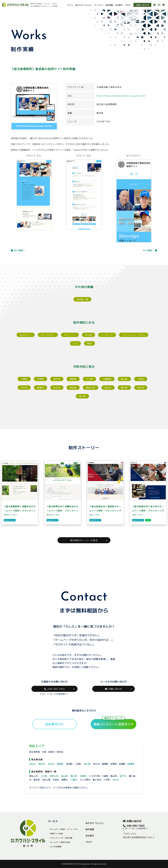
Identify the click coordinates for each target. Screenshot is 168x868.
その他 (88, 335)
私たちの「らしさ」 (84, 5)
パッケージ (107, 335)
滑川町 (124, 388)
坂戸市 (57, 379)
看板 (89, 343)
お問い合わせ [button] (114, 689)
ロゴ (75, 343)
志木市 (24, 388)
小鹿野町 (107, 379)
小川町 (89, 379)
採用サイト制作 (57, 833)
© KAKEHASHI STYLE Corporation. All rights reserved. (84, 864)
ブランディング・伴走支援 (61, 838)
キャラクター (48, 335)
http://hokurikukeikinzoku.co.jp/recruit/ (121, 96)
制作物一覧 (82, 299)
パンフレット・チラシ (134, 335)
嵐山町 (124, 379)
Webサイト (26, 335)
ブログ (128, 5)
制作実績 (109, 5)
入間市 (24, 379)
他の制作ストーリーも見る (84, 540)
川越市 (141, 379)
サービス (98, 5)
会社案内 (119, 5)
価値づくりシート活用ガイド (114, 723)
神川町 (82, 396)
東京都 (73, 388)
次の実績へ (150, 250)
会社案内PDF (54, 724)
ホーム (70, 5)
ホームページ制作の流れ (60, 842)
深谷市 (108, 388)
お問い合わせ (142, 5)
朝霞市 (40, 388)
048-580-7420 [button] (55, 689)
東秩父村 (91, 388)
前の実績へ (18, 250)
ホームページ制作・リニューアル (64, 829)
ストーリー (70, 335)
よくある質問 (56, 846)
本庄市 (57, 388)
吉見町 (40, 379)
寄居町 (73, 379)
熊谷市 (141, 388)
